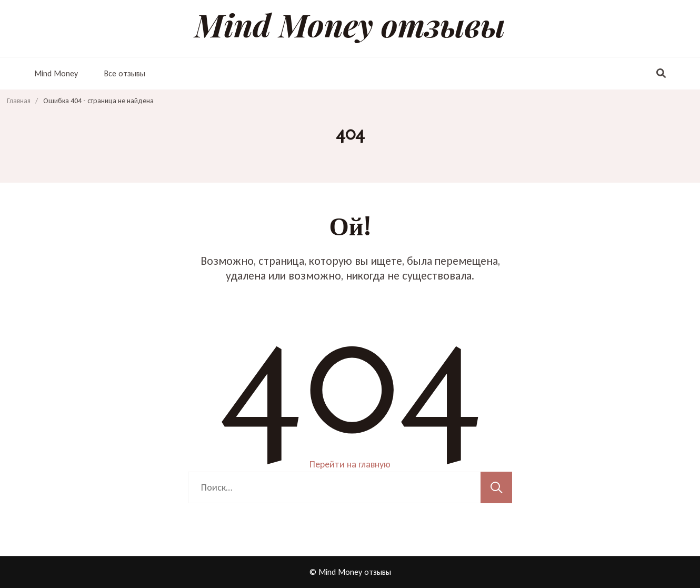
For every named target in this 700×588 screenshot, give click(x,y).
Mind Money (56, 73)
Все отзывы (125, 73)
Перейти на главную (350, 464)
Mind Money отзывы (350, 24)
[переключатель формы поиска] (661, 74)
